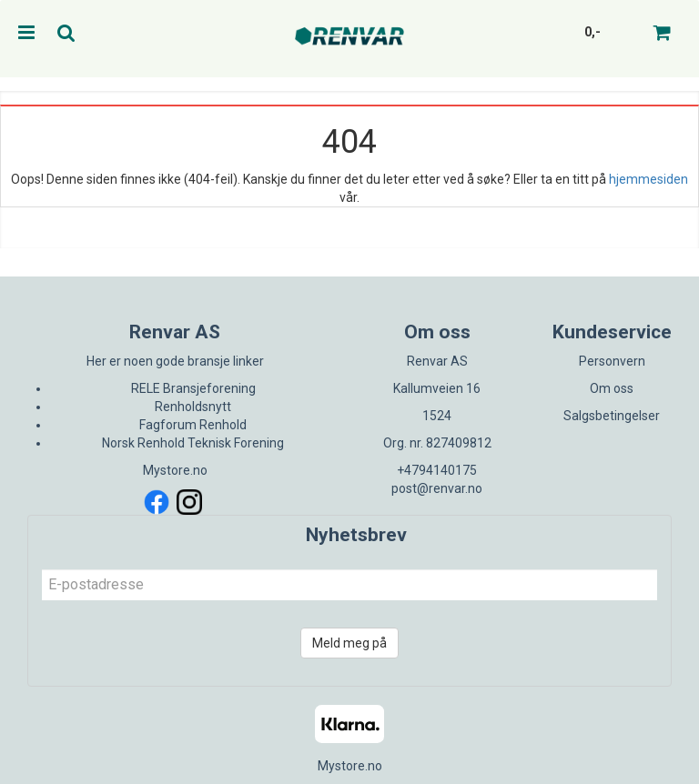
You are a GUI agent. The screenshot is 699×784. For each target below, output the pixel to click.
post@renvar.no (437, 488)
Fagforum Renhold (193, 425)
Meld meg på (349, 643)
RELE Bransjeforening (193, 388)
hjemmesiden (648, 179)
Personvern (612, 361)
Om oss (612, 388)
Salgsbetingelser (612, 416)
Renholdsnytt (193, 407)
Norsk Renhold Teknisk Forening (193, 443)
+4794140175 (437, 470)
